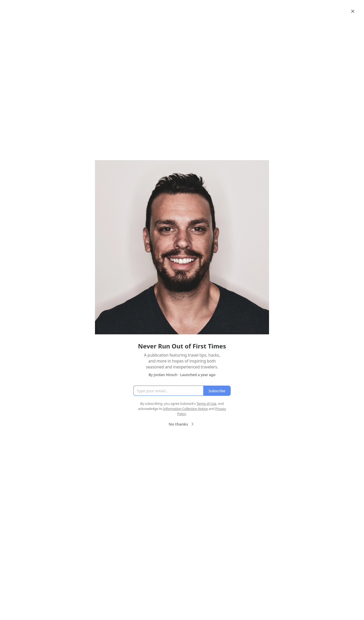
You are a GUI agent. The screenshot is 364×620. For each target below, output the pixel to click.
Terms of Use (206, 404)
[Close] (353, 11)
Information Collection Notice (185, 409)
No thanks (182, 424)
